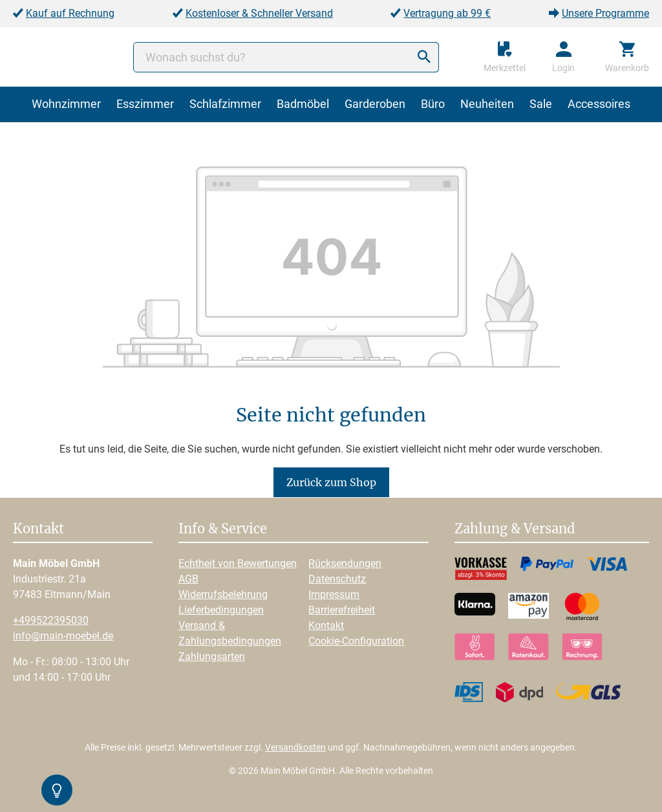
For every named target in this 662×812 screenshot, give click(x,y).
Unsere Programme (605, 13)
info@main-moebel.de (63, 636)
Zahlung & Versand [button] (515, 529)
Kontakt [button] (38, 529)
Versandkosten (295, 747)
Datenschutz (337, 579)
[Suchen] (424, 57)
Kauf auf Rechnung (70, 13)
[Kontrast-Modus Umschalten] (57, 790)
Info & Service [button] (223, 529)
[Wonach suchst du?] (286, 57)
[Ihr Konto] (563, 57)
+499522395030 (51, 620)
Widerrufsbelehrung (223, 594)
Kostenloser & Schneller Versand (259, 13)
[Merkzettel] (505, 57)
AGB (188, 579)
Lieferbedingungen (221, 610)
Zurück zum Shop (331, 482)
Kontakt (326, 625)
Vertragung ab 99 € (447, 13)
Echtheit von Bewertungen (238, 563)
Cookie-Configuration (356, 641)
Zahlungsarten (212, 657)
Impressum (334, 594)
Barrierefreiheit (342, 610)
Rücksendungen (345, 563)
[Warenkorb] (627, 57)
